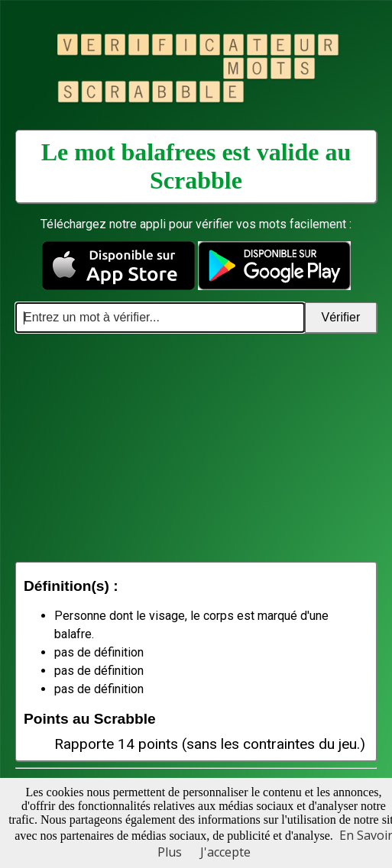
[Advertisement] (196, 447)
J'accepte (225, 852)
